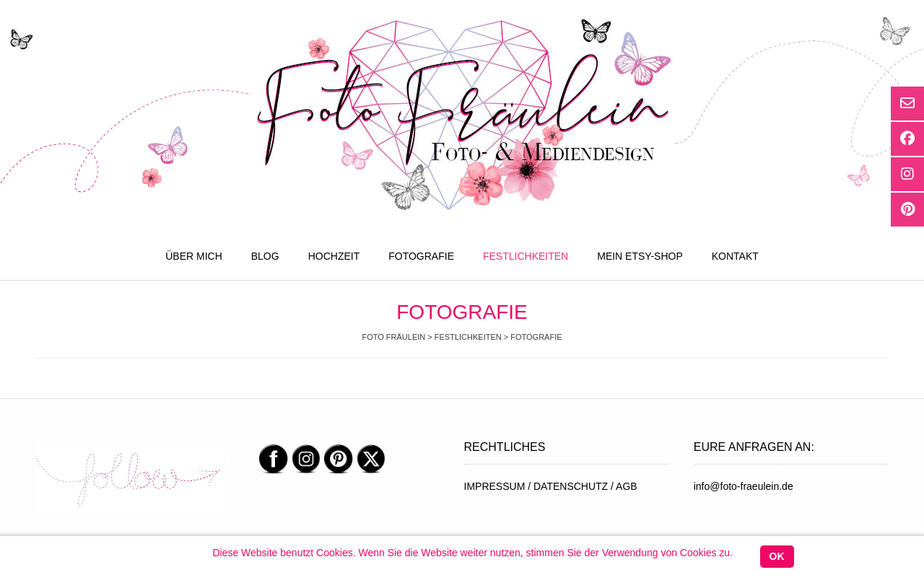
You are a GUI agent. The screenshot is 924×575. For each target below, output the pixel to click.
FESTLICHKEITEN (526, 256)
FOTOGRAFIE (421, 256)
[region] (133, 480)
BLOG (265, 256)
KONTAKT (735, 256)
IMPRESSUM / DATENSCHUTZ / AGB (551, 486)
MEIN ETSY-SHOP (640, 256)
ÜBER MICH (194, 256)
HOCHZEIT (334, 256)
